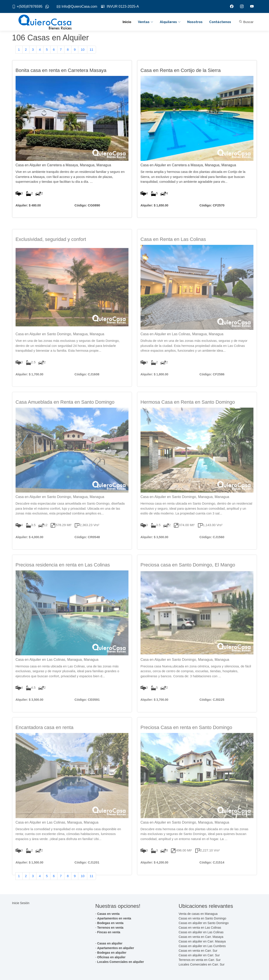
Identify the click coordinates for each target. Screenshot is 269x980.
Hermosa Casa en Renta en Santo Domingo (188, 419)
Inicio (127, 22)
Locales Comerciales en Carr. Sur (202, 964)
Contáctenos (220, 22)
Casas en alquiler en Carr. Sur (199, 955)
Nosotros (195, 22)
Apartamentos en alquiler (116, 948)
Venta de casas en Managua (198, 914)
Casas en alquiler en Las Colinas (201, 932)
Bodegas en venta (110, 923)
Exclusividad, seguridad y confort (51, 256)
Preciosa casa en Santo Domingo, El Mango (188, 581)
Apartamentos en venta (114, 918)
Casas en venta (108, 914)
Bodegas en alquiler (112, 953)
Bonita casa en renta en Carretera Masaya (61, 75)
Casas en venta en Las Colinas (200, 928)
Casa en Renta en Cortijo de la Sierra (181, 75)
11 (92, 52)
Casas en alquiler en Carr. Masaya (202, 941)
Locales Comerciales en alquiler (120, 962)
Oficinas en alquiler (111, 957)
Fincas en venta (109, 932)
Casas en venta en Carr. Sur (198, 951)
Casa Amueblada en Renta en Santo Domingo (65, 419)
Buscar (246, 22)
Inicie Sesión (21, 903)
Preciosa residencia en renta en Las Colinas (63, 581)
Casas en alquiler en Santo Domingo (204, 923)
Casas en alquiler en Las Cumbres (202, 946)
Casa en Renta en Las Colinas (173, 256)
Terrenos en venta (110, 928)
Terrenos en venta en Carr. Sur (200, 960)
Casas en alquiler (110, 943)
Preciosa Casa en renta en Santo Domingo (186, 744)
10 (83, 52)
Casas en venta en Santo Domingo (202, 918)
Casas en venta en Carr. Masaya (201, 937)
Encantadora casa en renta (45, 744)
